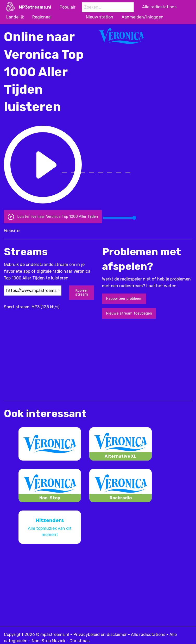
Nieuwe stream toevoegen (129, 313)
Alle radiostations (148, 635)
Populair (68, 7)
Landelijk (15, 17)
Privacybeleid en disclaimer (100, 635)
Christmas (80, 641)
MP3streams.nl (35, 7)
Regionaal (42, 17)
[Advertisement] (65, 359)
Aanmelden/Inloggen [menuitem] (143, 17)
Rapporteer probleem (124, 299)
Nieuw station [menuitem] (100, 17)
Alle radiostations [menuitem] (159, 7)
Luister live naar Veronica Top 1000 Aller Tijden (53, 216)
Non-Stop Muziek (49, 641)
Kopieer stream (82, 292)
